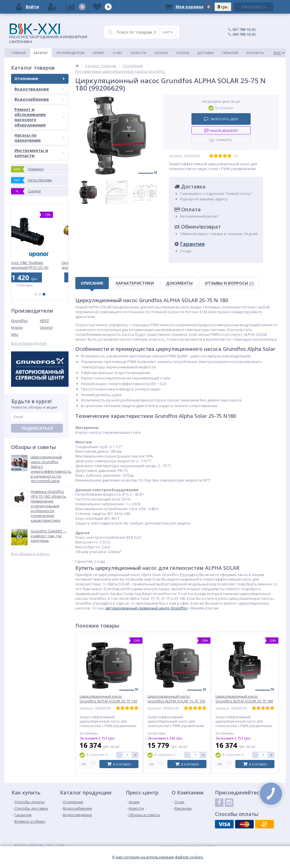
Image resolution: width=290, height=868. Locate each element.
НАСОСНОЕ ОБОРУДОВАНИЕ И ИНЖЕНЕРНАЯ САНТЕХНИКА (48, 34)
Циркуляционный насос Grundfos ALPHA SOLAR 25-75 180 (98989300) (244, 701)
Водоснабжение (40, 99)
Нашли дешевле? (221, 130)
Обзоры (161, 53)
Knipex (17, 327)
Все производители (29, 343)
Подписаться (37, 428)
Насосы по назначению (40, 138)
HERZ (44, 321)
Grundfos (19, 321)
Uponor (46, 327)
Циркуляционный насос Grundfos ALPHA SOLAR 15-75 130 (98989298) (176, 701)
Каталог (41, 53)
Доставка (206, 53)
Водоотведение (40, 89)
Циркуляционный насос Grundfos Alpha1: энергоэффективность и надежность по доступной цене (51, 469)
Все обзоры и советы (30, 554)
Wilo (15, 334)
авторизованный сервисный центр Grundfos (146, 608)
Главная (18, 53)
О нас (118, 53)
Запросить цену (221, 119)
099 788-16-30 (244, 34)
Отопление (40, 79)
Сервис (99, 53)
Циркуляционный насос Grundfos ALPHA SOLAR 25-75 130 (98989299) (108, 701)
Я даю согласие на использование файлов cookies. (158, 857)
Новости (138, 53)
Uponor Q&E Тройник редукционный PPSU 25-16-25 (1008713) (40, 265)
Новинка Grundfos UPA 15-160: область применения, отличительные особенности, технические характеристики (48, 506)
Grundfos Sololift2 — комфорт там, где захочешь (49, 536)
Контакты (255, 53)
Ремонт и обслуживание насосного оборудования (40, 117)
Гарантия (230, 53)
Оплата (183, 53)
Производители (70, 53)
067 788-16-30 (244, 29)
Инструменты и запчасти (40, 153)
